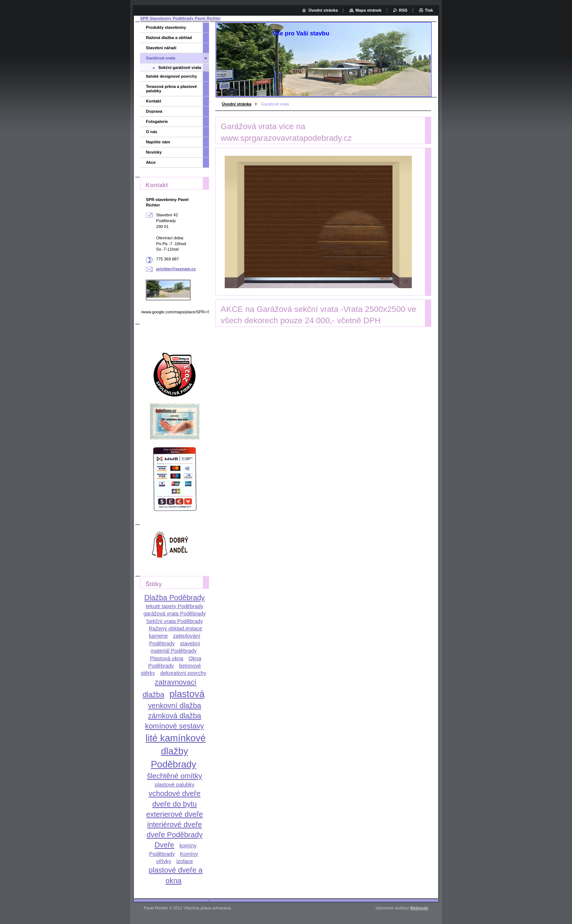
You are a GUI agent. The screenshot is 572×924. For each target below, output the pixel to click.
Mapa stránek (368, 10)
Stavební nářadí (161, 48)
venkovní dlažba (175, 705)
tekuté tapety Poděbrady (175, 606)
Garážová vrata (161, 58)
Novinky (154, 152)
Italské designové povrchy (171, 76)
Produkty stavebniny (166, 27)
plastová (187, 694)
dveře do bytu (174, 804)
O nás (152, 132)
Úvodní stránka (237, 104)
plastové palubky (174, 785)
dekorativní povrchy (183, 673)
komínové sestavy (175, 726)
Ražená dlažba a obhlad (169, 38)
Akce (151, 162)
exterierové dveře (175, 814)
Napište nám (158, 142)
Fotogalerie (157, 121)
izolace (185, 861)
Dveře (165, 845)
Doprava (154, 111)
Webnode (419, 908)
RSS (403, 10)
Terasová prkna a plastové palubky (171, 89)
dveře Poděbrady (175, 835)
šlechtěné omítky (175, 776)
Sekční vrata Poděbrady (175, 621)
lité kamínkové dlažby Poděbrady (176, 751)
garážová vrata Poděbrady (175, 614)
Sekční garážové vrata (180, 67)
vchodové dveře (174, 793)
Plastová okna (167, 658)
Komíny (189, 854)
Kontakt (154, 101)
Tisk (429, 10)
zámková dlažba (175, 716)
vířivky (164, 861)
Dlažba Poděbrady (175, 598)
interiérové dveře (174, 824)
